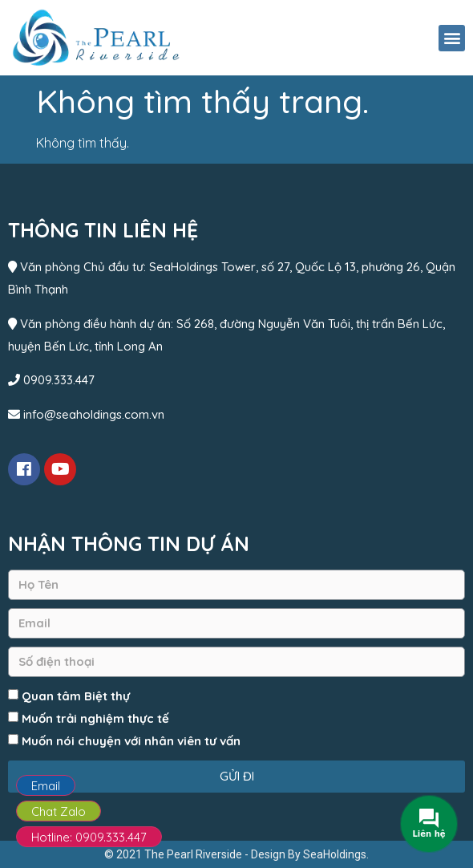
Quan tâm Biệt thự (76, 696)
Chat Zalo (59, 811)
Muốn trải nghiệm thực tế (95, 718)
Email (46, 786)
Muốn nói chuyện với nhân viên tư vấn (131, 741)
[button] (452, 38)
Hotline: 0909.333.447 (89, 837)
